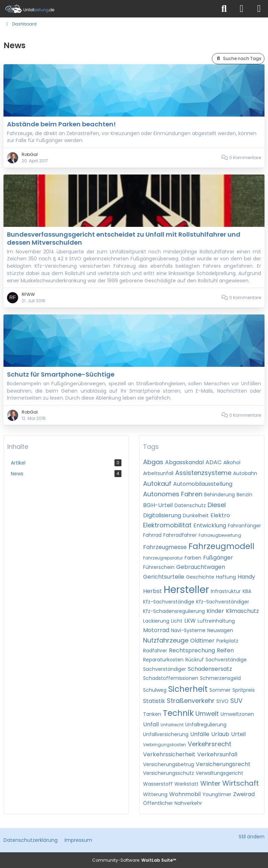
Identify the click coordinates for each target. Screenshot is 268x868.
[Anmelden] (241, 9)
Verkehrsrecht (210, 744)
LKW (190, 621)
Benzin (244, 495)
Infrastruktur (226, 591)
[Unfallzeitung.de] (108, 9)
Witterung (155, 794)
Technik (178, 713)
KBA (247, 591)
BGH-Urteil (158, 505)
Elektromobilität (167, 525)
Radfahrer (155, 651)
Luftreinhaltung (216, 621)
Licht (177, 621)
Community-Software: (134, 860)
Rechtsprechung (192, 650)
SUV (236, 701)
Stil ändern (252, 837)
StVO (222, 701)
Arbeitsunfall (158, 473)
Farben (193, 558)
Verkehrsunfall (217, 754)
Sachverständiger (165, 669)
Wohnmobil (185, 794)
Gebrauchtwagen (201, 567)
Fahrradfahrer (180, 535)
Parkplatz (227, 641)
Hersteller (186, 590)
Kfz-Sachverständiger (223, 602)
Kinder (215, 611)
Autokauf (157, 484)
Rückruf (195, 660)
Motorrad (156, 630)
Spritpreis (244, 690)
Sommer (220, 690)
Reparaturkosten (163, 660)
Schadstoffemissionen (171, 678)
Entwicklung (210, 525)
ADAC (214, 462)
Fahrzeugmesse (165, 547)
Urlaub (220, 734)
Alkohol (232, 462)
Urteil (238, 734)
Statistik (154, 701)
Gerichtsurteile (164, 577)
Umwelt (207, 714)
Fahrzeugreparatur (163, 558)
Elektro (220, 515)
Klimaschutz (242, 611)
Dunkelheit (196, 515)
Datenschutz (190, 505)
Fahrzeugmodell (221, 546)
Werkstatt (187, 784)
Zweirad (244, 794)
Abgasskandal (184, 462)
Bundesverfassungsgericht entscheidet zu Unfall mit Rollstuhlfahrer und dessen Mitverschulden (124, 238)
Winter (210, 783)
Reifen (225, 650)
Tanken (152, 714)
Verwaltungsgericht (219, 773)
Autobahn (245, 473)
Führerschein (159, 567)
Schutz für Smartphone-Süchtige (61, 374)
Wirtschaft (241, 783)
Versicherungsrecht (223, 764)
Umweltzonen (237, 714)
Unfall (151, 724)
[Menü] (259, 9)
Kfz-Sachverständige (169, 602)
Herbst (152, 591)
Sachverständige (226, 660)
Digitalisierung (162, 515)
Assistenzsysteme (203, 473)
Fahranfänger (244, 526)
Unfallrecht (172, 725)
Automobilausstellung (203, 484)
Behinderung (219, 495)
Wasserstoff (158, 784)
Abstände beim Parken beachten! (61, 124)
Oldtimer (202, 641)
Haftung (226, 577)
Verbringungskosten (165, 745)
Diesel (217, 505)
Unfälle (200, 734)
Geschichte (200, 577)
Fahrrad (152, 535)
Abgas (153, 462)
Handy (246, 577)
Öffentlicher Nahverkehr (173, 803)
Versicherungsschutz (169, 773)
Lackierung (156, 621)
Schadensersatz (210, 669)
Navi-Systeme (188, 630)
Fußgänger (218, 558)
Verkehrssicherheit (169, 754)
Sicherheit (188, 689)
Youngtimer (217, 794)
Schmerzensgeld (220, 678)
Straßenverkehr (191, 701)
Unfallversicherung (166, 734)
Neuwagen (220, 630)
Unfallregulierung (206, 725)
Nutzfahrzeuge (166, 640)
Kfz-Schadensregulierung (174, 611)
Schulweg (155, 690)
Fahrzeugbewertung (220, 535)
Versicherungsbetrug (169, 764)
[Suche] (224, 9)
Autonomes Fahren (173, 494)
